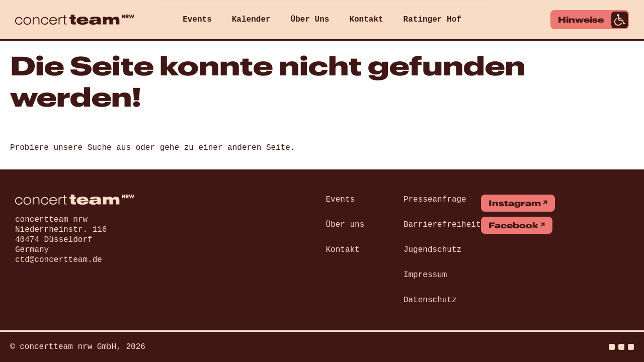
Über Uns (310, 20)
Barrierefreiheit (442, 225)
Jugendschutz (432, 250)
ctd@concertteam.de (59, 260)
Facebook (513, 225)
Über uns (345, 225)
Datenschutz (430, 300)
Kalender (251, 20)
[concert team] (75, 20)
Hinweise (593, 20)
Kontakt (366, 20)
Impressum (425, 275)
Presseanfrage (435, 200)
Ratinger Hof (432, 20)
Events (197, 20)
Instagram (515, 203)
